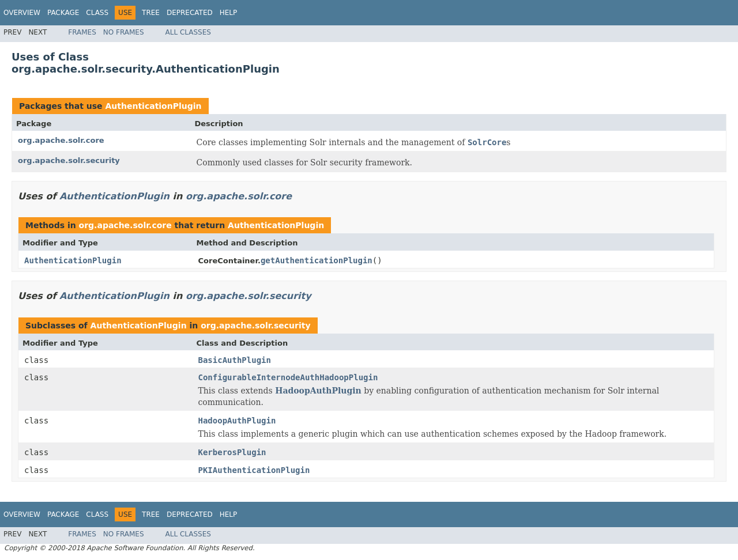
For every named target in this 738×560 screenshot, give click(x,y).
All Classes (188, 32)
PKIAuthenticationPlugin (254, 470)
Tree (151, 13)
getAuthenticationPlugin (317, 260)
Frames (82, 32)
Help (229, 13)
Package (63, 13)
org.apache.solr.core (61, 140)
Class (97, 13)
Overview (22, 13)
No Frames (124, 32)
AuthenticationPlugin (153, 106)
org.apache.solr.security (69, 160)
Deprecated (190, 13)
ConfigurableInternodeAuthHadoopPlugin (288, 377)
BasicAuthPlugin (235, 360)
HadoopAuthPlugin (318, 391)
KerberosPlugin (232, 452)
